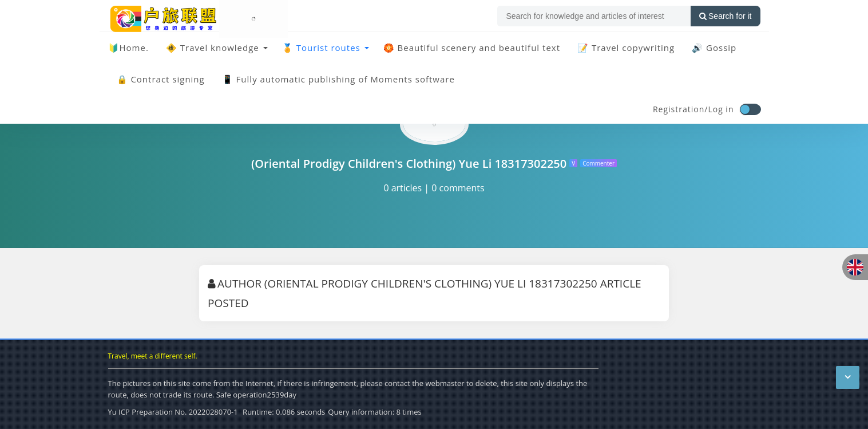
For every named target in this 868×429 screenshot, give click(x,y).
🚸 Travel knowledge (213, 48)
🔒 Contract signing (161, 79)
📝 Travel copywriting (626, 48)
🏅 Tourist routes (321, 48)
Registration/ (680, 109)
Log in (721, 109)
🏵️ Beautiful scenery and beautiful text (472, 48)
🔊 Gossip (714, 48)
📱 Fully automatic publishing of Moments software (338, 79)
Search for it (725, 16)
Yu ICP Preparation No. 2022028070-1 (173, 412)
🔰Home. (128, 48)
